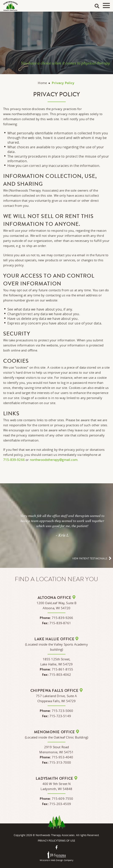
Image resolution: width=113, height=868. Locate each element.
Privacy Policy (48, 841)
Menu (106, 5)
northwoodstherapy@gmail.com (54, 460)
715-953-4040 (63, 757)
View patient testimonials (90, 559)
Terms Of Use (66, 841)
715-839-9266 (14, 460)
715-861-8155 (63, 669)
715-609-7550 (63, 799)
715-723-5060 (63, 711)
